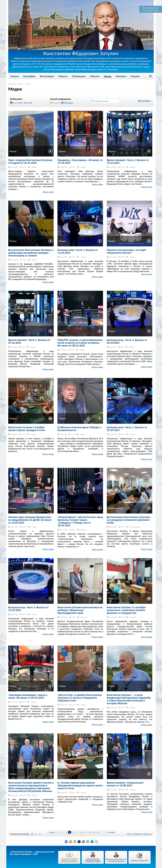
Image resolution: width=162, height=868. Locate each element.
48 (36, 834)
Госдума (135, 76)
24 (32, 834)
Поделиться (147, 834)
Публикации (79, 76)
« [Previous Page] (57, 832)
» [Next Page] (105, 832)
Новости (63, 76)
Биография (29, 76)
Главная (15, 76)
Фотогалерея (47, 76)
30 (98, 832)
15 (86, 832)
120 (40, 834)
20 (90, 832)
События (95, 76)
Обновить (144, 101)
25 (94, 832)
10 (83, 832)
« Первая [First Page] (51, 832)
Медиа (108, 76)
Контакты (121, 76)
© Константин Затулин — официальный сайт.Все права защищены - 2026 (32, 853)
